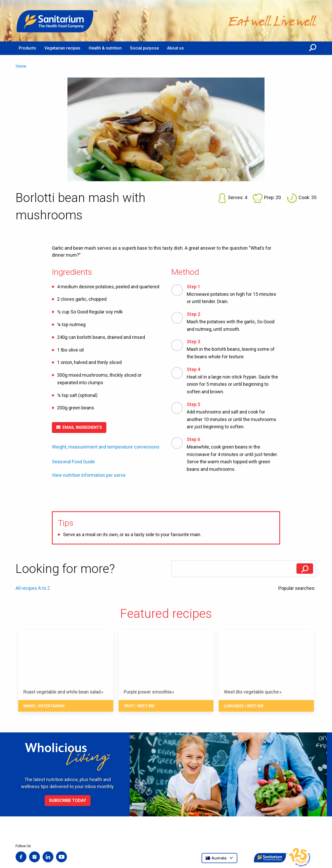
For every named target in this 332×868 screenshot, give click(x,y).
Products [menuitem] (27, 48)
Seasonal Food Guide (73, 462)
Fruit (129, 706)
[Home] (57, 21)
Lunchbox (234, 706)
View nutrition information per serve (89, 475)
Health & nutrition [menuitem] (105, 48)
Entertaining (51, 706)
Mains (29, 706)
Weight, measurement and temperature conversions (106, 447)
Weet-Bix (146, 706)
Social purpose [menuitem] (144, 48)
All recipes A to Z (33, 588)
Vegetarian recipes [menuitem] (62, 48)
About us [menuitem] (175, 48)
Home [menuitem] (21, 66)
